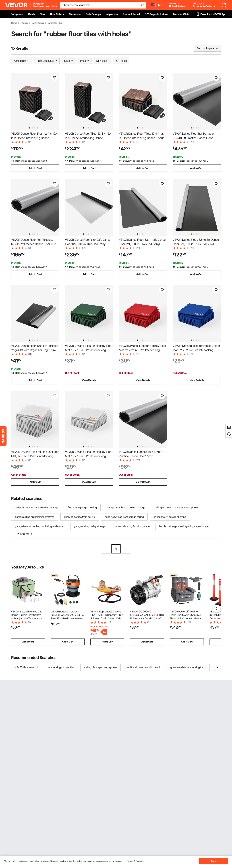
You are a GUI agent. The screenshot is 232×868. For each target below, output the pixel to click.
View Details (89, 380)
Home (14, 23)
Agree (214, 861)
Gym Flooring (38, 23)
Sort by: (201, 48)
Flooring (24, 23)
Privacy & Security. (135, 861)
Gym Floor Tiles (55, 23)
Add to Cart (35, 168)
